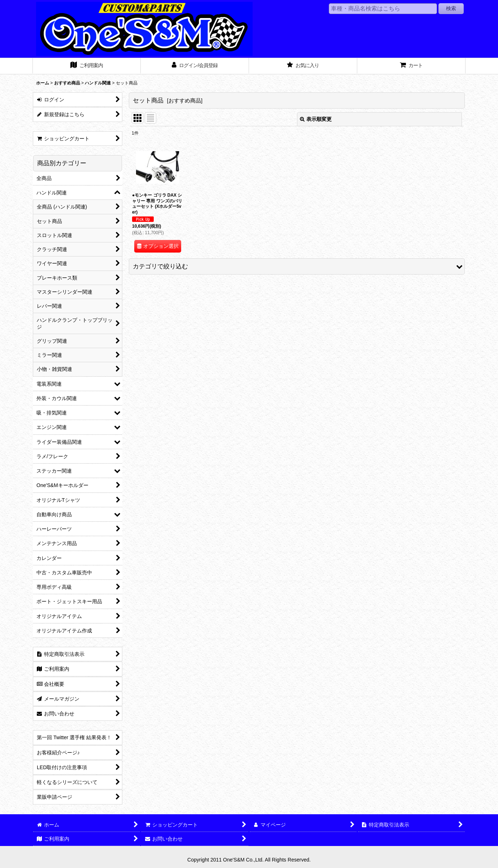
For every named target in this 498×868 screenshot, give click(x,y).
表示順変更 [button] (316, 119)
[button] (297, 266)
